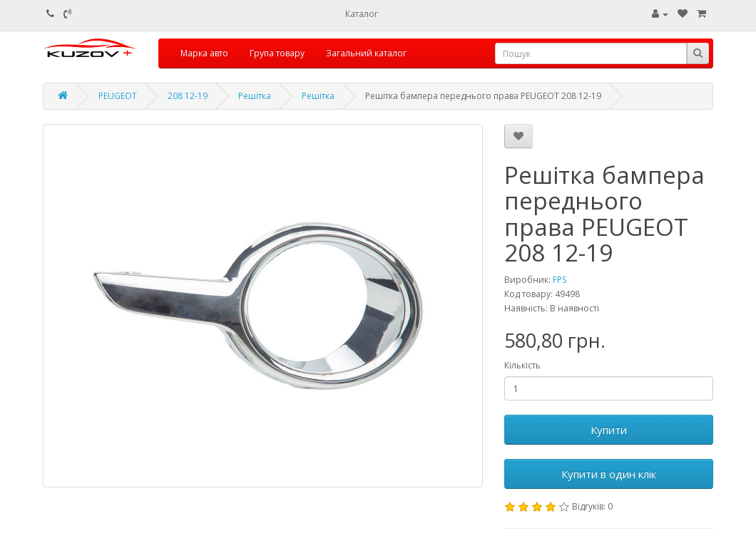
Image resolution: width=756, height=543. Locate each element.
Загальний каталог (366, 53)
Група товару (277, 53)
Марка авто (204, 53)
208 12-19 (188, 96)
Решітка (255, 96)
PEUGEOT (118, 96)
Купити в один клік (609, 474)
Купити (609, 430)
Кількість (522, 365)
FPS (560, 280)
